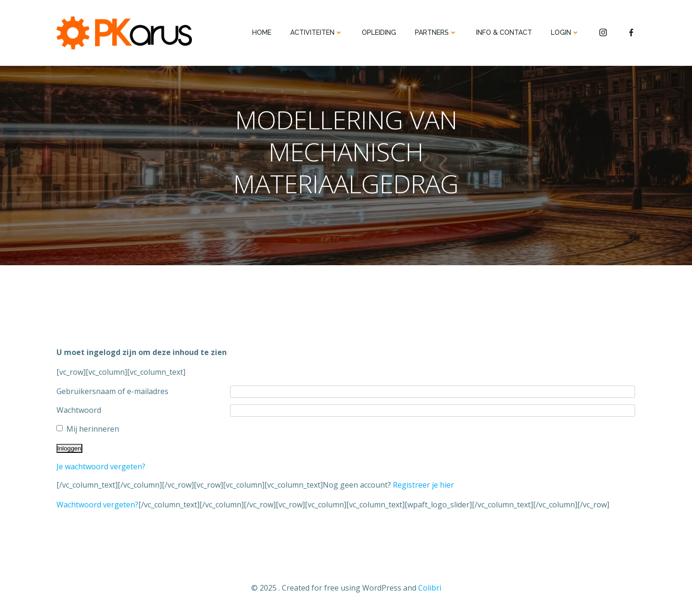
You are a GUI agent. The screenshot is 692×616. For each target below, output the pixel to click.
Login (565, 32)
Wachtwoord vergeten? (97, 505)
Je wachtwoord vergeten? (101, 466)
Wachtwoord (79, 410)
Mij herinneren (93, 429)
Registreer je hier (423, 485)
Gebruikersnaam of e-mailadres (112, 391)
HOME (262, 32)
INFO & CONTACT (504, 32)
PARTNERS (436, 32)
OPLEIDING (379, 32)
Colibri (430, 588)
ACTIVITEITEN (317, 32)
